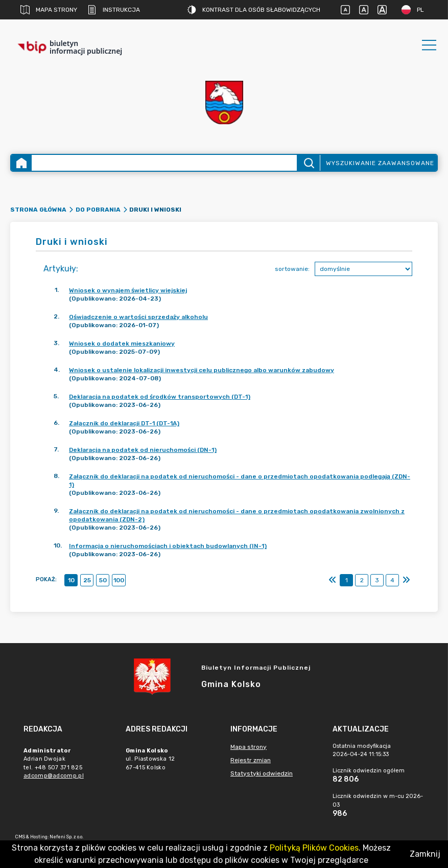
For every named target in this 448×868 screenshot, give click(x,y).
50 (103, 580)
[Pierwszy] (333, 580)
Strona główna (38, 210)
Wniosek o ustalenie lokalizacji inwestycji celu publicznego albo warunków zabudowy (202, 370)
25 (87, 580)
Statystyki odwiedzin (262, 773)
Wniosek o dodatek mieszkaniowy (122, 344)
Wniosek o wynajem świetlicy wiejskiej (128, 290)
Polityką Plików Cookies (314, 848)
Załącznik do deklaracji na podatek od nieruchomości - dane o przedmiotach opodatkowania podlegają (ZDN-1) (240, 481)
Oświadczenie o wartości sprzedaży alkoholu (138, 317)
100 (119, 580)
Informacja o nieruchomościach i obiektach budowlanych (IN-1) (168, 546)
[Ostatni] (406, 580)
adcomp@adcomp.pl (54, 776)
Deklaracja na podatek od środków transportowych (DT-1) (160, 397)
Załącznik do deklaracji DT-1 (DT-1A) (124, 423)
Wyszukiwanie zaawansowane (380, 163)
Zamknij (425, 854)
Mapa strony (49, 10)
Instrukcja (114, 10)
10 (71, 580)
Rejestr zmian (251, 760)
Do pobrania (98, 210)
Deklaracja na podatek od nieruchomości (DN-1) (143, 450)
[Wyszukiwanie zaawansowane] (164, 163)
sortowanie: (292, 269)
